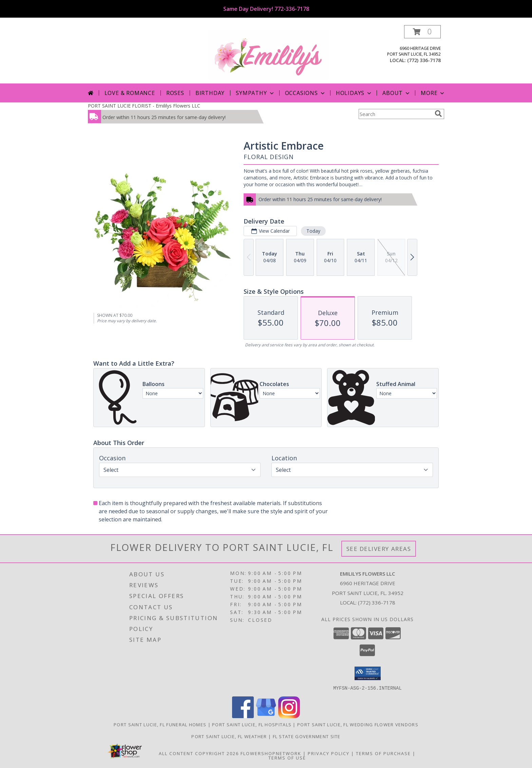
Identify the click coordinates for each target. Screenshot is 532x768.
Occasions (306, 93)
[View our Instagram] (289, 716)
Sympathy (255, 93)
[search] (438, 114)
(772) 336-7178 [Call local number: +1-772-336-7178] (424, 60)
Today (313, 231)
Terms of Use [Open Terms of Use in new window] (287, 757)
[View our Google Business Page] (266, 716)
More (433, 93)
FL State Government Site (307, 736)
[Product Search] (395, 114)
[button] (422, 32)
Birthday (210, 93)
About (397, 93)
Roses (175, 93)
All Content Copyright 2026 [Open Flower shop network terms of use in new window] (199, 753)
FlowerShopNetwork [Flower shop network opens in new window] (271, 753)
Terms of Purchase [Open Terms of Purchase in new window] (383, 753)
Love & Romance (130, 93)
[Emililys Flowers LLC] (269, 54)
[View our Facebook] (243, 716)
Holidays (354, 93)
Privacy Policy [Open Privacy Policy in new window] (329, 753)
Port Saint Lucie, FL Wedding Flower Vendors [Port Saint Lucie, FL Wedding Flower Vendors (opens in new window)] (358, 724)
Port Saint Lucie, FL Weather (229, 736)
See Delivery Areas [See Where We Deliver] (379, 549)
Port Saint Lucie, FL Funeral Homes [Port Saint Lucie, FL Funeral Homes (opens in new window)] (160, 724)
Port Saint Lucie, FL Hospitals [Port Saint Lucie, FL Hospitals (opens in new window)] (252, 724)
